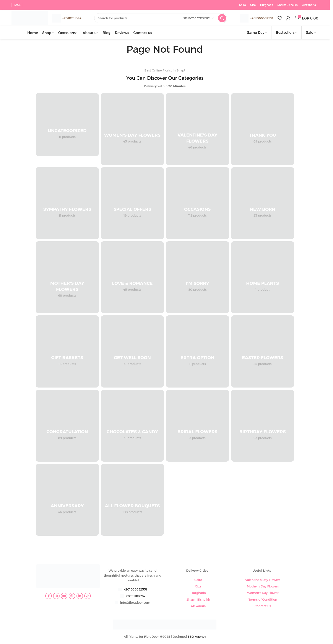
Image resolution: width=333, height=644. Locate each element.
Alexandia (198, 607)
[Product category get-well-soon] (132, 352)
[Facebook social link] (49, 597)
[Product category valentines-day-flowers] (197, 130)
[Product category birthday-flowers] (263, 426)
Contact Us (263, 607)
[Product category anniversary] (67, 500)
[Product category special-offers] (132, 204)
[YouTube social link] (64, 597)
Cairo (198, 580)
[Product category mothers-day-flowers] (67, 278)
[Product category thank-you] (263, 130)
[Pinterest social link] (72, 597)
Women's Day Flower (263, 594)
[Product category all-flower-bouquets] (132, 500)
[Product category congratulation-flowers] (67, 426)
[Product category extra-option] (197, 352)
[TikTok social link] (88, 597)
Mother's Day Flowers (263, 587)
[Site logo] (32, 18)
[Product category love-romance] (132, 278)
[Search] (163, 18)
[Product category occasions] (197, 204)
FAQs (17, 4)
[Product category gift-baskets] (67, 352)
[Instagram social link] (56, 597)
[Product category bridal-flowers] (197, 426)
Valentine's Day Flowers (263, 580)
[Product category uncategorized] (67, 125)
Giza (198, 587)
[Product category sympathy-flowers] (67, 204)
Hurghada (198, 594)
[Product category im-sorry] (197, 278)
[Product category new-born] (263, 204)
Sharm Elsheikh (198, 600)
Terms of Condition (263, 600)
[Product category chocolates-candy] (132, 426)
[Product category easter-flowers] (263, 352)
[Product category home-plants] (263, 278)
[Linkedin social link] (80, 597)
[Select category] (198, 18)
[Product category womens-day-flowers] (132, 130)
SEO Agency (197, 637)
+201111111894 (135, 597)
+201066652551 (262, 18)
